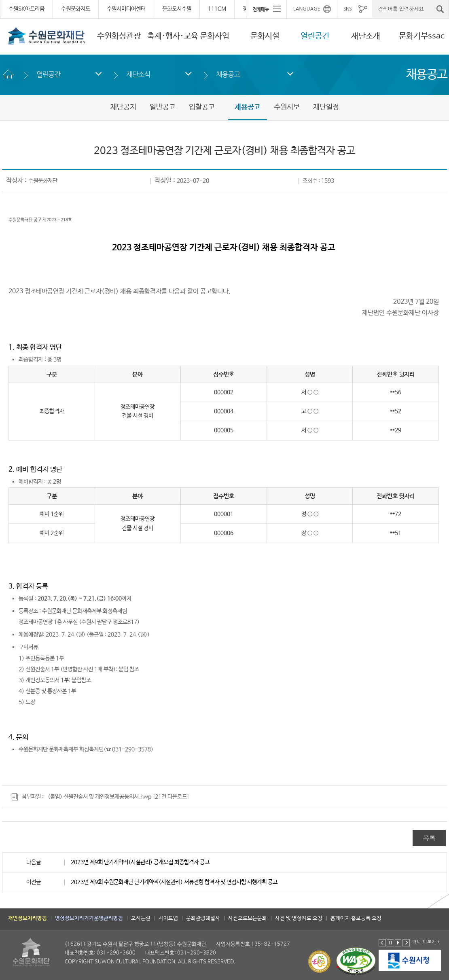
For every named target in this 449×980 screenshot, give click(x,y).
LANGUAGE (307, 9)
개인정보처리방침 (28, 918)
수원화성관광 (119, 36)
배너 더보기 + (426, 941)
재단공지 (123, 107)
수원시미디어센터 (126, 9)
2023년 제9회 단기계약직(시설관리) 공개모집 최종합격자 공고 (140, 862)
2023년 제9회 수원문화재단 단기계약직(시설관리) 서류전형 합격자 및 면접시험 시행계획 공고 (174, 882)
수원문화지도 (76, 9)
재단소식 (138, 74)
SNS (347, 9)
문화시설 (265, 36)
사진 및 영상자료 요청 (299, 918)
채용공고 (228, 74)
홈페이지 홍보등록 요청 (356, 918)
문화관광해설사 (203, 918)
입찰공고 (202, 107)
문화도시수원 (177, 9)
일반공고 (163, 107)
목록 (429, 838)
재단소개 (366, 36)
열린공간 (315, 36)
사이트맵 (168, 918)
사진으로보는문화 (248, 918)
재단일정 (326, 107)
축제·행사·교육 (173, 36)
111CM (217, 9)
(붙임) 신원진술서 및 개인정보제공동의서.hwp (100, 797)
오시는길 (141, 918)
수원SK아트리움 (26, 9)
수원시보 (287, 107)
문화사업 (215, 36)
